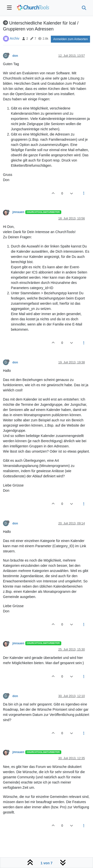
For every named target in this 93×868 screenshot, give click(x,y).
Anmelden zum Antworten (70, 39)
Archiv (15, 38)
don (15, 56)
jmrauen (18, 212)
